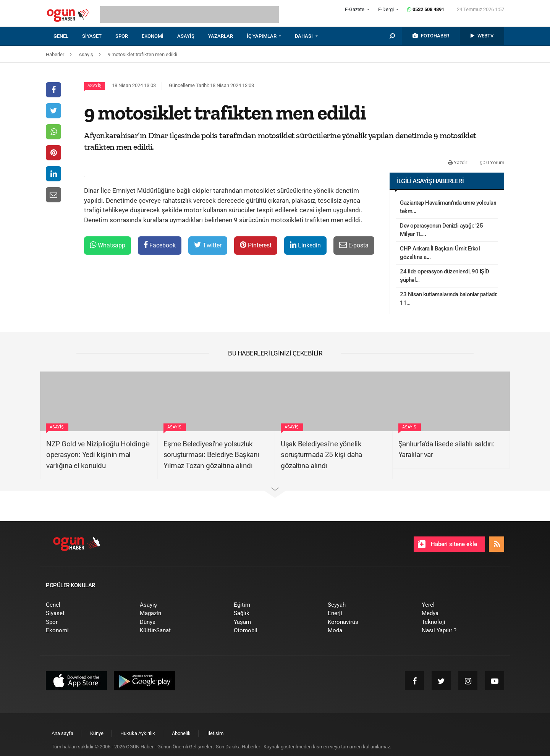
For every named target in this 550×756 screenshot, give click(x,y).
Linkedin (305, 245)
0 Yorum (492, 162)
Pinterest (256, 245)
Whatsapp (108, 245)
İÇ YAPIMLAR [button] (262, 36)
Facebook (160, 245)
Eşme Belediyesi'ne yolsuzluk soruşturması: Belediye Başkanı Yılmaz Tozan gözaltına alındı (211, 455)
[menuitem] (68, 36)
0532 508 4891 (426, 9)
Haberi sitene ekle (447, 544)
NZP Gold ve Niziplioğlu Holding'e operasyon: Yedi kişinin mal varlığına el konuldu (98, 455)
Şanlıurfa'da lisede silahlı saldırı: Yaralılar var (446, 449)
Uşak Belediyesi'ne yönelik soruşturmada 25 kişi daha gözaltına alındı (321, 455)
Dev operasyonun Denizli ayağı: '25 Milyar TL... (441, 230)
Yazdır (458, 162)
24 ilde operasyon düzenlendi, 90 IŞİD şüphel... (445, 276)
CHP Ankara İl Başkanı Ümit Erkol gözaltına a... (440, 253)
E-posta (354, 245)
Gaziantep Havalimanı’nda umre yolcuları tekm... (448, 207)
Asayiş (95, 86)
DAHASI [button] (304, 36)
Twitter (208, 245)
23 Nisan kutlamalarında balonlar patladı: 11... (449, 299)
